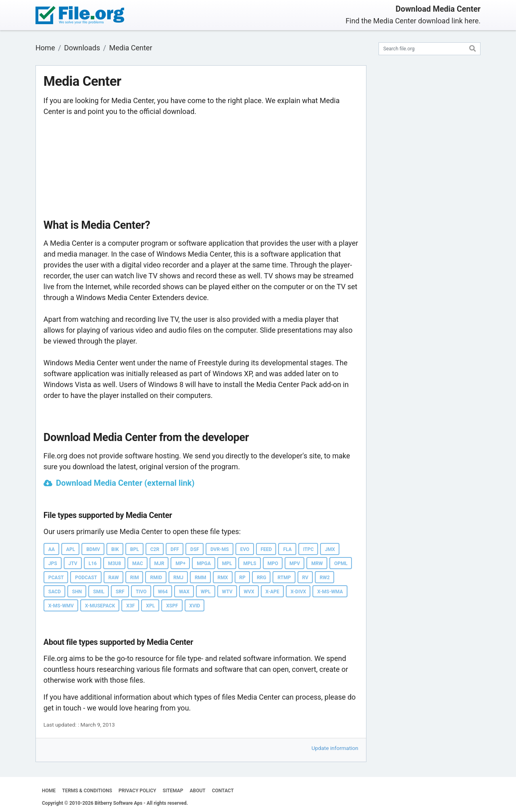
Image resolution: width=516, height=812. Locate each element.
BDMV (93, 549)
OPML (341, 563)
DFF (175, 549)
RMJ (178, 578)
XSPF (172, 606)
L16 (93, 563)
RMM (201, 578)
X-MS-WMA (330, 592)
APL (71, 549)
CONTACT (223, 791)
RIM (135, 578)
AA (52, 549)
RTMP (284, 578)
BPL (135, 549)
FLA (287, 549)
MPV (295, 563)
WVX (249, 592)
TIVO (141, 592)
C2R (155, 549)
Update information (335, 748)
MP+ (180, 563)
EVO (245, 549)
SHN (77, 592)
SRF (120, 592)
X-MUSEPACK (100, 606)
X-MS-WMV (61, 606)
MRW (317, 563)
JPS (53, 563)
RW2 (325, 578)
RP (242, 578)
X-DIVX (298, 592)
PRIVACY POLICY (137, 791)
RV (305, 578)
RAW (114, 578)
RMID (156, 578)
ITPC (308, 549)
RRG (262, 578)
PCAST (56, 578)
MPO (273, 563)
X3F (130, 606)
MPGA (204, 563)
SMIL (99, 592)
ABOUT (198, 791)
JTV (73, 563)
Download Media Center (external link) (125, 483)
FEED (266, 549)
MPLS (250, 563)
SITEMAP (173, 791)
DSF (195, 549)
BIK (115, 549)
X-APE (273, 592)
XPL (150, 606)
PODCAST (86, 578)
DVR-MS (220, 549)
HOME (49, 791)
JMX (330, 549)
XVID (195, 606)
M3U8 (114, 563)
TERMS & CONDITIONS (87, 791)
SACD (55, 592)
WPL (206, 592)
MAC (137, 563)
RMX (223, 578)
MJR (159, 563)
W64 (163, 592)
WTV (227, 592)
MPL (227, 563)
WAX (184, 592)
